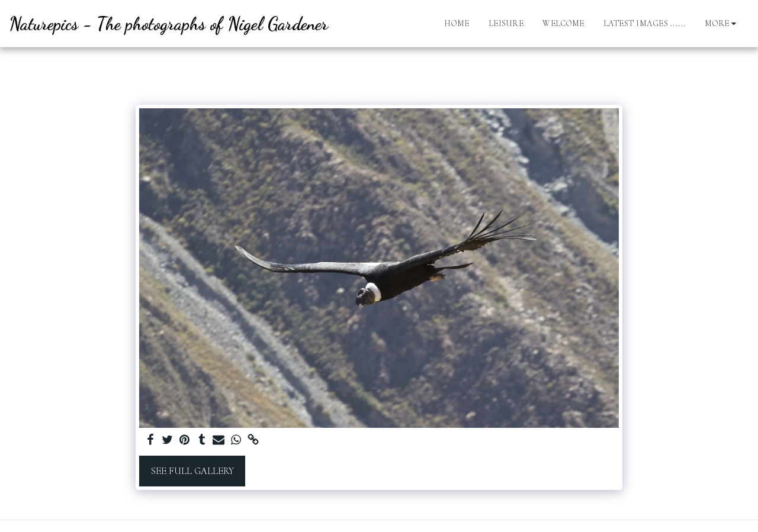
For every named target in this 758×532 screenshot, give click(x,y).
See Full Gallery (192, 471)
